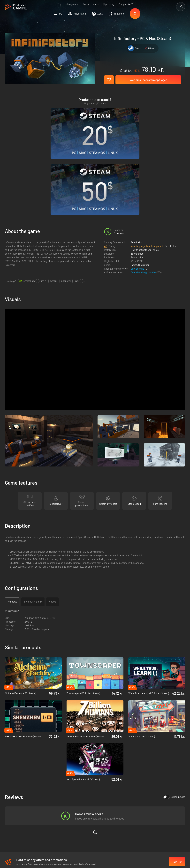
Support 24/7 (126, 4)
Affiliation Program (53, 814)
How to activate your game (145, 175)
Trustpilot (10, 803)
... (84, 207)
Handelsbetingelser (54, 803)
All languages (174, 722)
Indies (134, 190)
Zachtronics (137, 179)
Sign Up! (177, 787)
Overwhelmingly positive (144, 198)
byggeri (53, 207)
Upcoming (109, 4)
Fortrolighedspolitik (54, 809)
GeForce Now (30, 207)
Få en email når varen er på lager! (148, 80)
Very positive (138, 194)
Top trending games (68, 4)
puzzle (43, 207)
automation (66, 207)
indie (77, 207)
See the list (137, 168)
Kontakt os (49, 819)
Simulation (144, 190)
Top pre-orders (91, 4)
